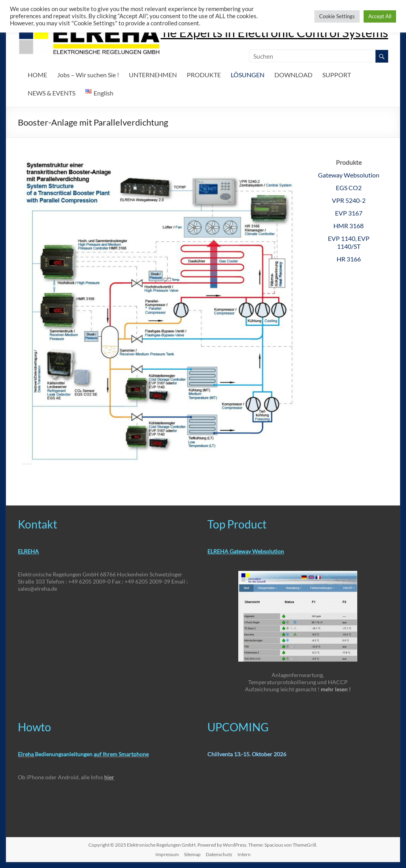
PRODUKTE (204, 75)
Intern (244, 854)
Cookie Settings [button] (337, 16)
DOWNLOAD (293, 75)
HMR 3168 (349, 226)
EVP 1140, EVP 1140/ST (349, 242)
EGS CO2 (349, 188)
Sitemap (192, 854)
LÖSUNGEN (248, 75)
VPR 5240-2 (349, 200)
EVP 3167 (349, 213)
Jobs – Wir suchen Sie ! (88, 75)
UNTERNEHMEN (153, 75)
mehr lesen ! (336, 689)
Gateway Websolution (349, 175)
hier (109, 777)
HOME (37, 75)
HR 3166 (349, 259)
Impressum (167, 854)
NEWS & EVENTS (52, 93)
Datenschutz (219, 854)
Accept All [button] (380, 16)
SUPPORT (337, 75)
